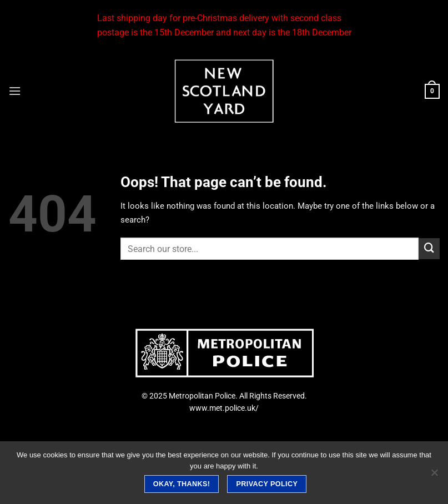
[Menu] (15, 91)
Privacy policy (267, 484)
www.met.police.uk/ (224, 408)
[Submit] (429, 249)
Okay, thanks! (182, 484)
